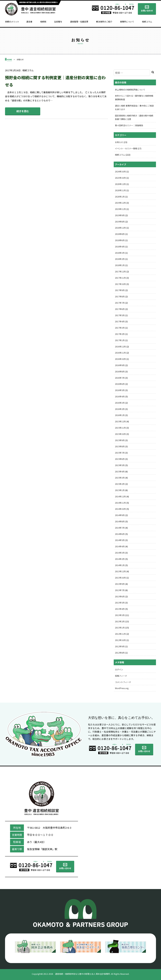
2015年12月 (120, 421)
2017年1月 (120, 340)
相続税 (43, 22)
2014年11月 (120, 503)
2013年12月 (120, 571)
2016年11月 (120, 353)
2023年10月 (120, 178)
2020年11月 (120, 190)
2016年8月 (120, 371)
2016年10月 (120, 359)
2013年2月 (120, 621)
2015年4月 (120, 471)
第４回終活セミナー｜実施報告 (129, 125)
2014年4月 (120, 546)
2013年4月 (120, 609)
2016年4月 (120, 396)
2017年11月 (120, 278)
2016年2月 (120, 409)
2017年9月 (120, 290)
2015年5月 (120, 465)
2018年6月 (120, 240)
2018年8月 (120, 234)
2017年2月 (120, 334)
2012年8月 (120, 653)
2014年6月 (120, 534)
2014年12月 (120, 496)
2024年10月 (120, 172)
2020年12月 (120, 184)
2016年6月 (120, 384)
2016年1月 (120, 415)
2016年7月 (120, 378)
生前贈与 (58, 22)
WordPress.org (122, 688)
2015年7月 (120, 453)
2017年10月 (120, 284)
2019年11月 (120, 209)
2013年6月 (120, 596)
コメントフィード (123, 682)
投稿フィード (121, 676)
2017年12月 (120, 272)
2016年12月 (120, 347)
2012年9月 (120, 646)
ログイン (119, 669)
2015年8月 (120, 446)
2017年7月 (120, 303)
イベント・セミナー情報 (126, 148)
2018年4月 (120, 247)
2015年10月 (120, 434)
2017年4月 (120, 321)
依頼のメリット (12, 22)
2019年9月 (120, 215)
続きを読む (23, 111)
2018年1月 (120, 265)
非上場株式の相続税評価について (130, 90)
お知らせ (119, 142)
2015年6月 (120, 459)
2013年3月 (120, 615)
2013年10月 (120, 578)
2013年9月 (120, 584)
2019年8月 (120, 222)
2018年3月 (120, 253)
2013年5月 (120, 603)
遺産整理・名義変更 (79, 22)
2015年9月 (120, 440)
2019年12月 (120, 203)
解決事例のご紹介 (104, 22)
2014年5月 (120, 540)
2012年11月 (120, 634)
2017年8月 (120, 296)
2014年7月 (120, 528)
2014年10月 (120, 509)
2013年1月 (120, 628)
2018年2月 (120, 259)
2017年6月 (120, 309)
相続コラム (147, 22)
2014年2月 (120, 559)
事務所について (127, 22)
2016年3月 (120, 403)
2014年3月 (120, 553)
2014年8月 (120, 521)
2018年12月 (120, 228)
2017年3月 (120, 328)
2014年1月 (120, 565)
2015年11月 (120, 428)
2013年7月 (120, 590)
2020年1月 (120, 197)
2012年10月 (120, 640)
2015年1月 (120, 490)
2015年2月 (120, 484)
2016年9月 (120, 365)
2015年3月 (120, 478)
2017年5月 (120, 315)
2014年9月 (120, 515)
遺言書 (29, 22)
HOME (9, 59)
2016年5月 (120, 390)
